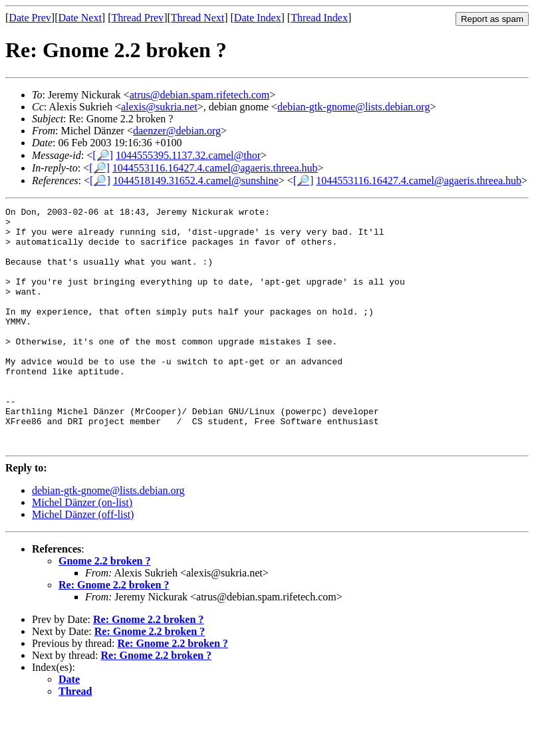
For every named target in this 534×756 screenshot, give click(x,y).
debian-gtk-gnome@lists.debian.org (354, 107)
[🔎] (103, 155)
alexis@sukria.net (159, 107)
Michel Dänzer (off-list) (83, 562)
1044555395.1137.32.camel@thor (188, 155)
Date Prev (30, 18)
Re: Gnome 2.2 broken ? (114, 633)
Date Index (258, 18)
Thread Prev (137, 18)
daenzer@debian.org (177, 131)
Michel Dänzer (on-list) (82, 550)
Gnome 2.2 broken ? (104, 609)
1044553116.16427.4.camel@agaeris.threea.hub (215, 168)
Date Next (80, 18)
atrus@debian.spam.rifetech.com (200, 95)
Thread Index (319, 18)
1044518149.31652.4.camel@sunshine (196, 181)
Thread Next (198, 18)
